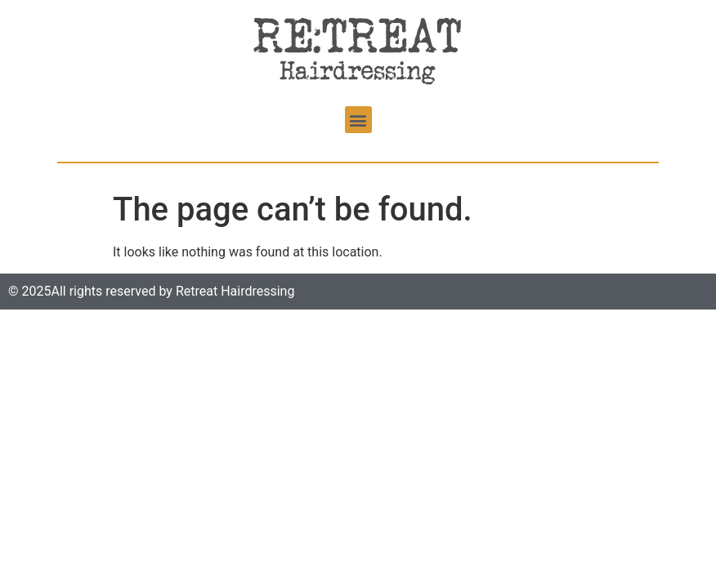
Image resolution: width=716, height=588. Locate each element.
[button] (358, 120)
